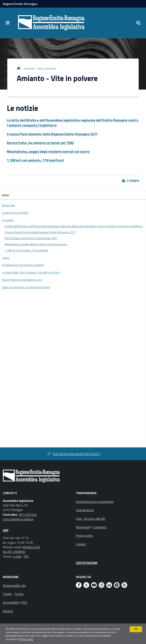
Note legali (83, 527)
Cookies (81, 544)
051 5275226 (28, 515)
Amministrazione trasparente (95, 502)
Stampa (133, 181)
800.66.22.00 (31, 547)
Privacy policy (26, 639)
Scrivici (19, 594)
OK (136, 629)
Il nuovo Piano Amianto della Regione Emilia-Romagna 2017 (52, 134)
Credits (7, 594)
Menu (6, 195)
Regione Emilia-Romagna (20, 4)
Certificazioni (87, 563)
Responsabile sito (14, 585)
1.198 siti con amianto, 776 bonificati (35, 160)
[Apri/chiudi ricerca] (138, 23)
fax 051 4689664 (14, 552)
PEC (26, 556)
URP (6, 530)
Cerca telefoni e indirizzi (18, 519)
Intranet (8, 611)
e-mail (17, 556)
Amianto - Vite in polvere (40, 68)
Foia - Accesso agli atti (90, 519)
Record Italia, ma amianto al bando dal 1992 (40, 143)
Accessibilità (11, 602)
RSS (25, 602)
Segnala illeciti (85, 510)
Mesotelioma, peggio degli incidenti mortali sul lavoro (48, 151)
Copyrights (100, 527)
